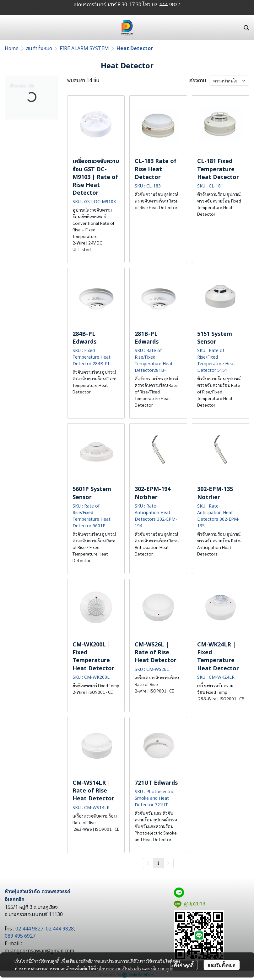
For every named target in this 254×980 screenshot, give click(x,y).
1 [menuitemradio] (158, 863)
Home (12, 49)
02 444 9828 (60, 929)
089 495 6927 (20, 936)
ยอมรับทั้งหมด (222, 965)
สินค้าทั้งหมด (39, 49)
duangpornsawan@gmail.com (39, 951)
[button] (246, 28)
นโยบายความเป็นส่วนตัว (119, 968)
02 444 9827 (29, 929)
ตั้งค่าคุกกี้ (184, 965)
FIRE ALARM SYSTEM (84, 49)
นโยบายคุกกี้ (162, 968)
